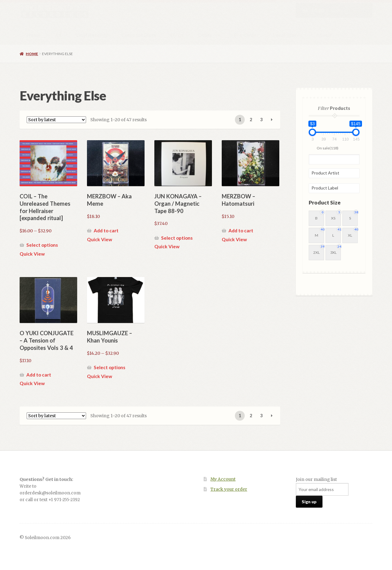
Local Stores (288, 35)
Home (34, 35)
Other (205, 35)
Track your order (229, 489)
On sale (328, 148)
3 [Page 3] (262, 120)
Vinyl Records (92, 35)
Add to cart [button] (106, 231)
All (58, 35)
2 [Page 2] (251, 120)
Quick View (32, 254)
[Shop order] (56, 120)
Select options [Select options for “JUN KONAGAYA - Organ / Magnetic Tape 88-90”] (177, 238)
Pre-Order (246, 35)
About (324, 35)
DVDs (177, 35)
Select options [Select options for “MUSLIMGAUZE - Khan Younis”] (109, 367)
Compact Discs (139, 35)
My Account (223, 479)
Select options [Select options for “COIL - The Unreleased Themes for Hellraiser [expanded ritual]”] (42, 245)
